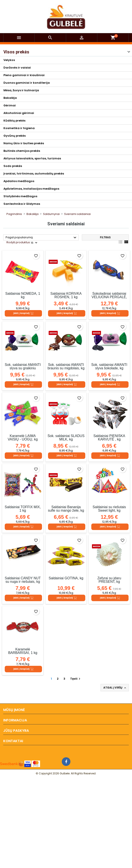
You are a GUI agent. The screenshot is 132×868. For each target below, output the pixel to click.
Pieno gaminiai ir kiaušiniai (24, 75)
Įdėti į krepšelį (23, 313)
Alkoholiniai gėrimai (19, 113)
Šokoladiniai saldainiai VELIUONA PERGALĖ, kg (109, 297)
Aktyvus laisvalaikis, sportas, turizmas (32, 158)
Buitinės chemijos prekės (22, 151)
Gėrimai (10, 105)
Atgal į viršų (115, 688)
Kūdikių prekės (14, 121)
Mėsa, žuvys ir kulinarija (21, 90)
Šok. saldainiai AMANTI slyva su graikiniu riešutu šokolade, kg (23, 368)
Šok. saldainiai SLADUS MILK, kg (66, 438)
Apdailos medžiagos (19, 181)
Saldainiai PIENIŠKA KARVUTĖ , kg (109, 438)
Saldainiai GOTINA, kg (66, 578)
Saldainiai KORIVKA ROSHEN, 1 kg (66, 295)
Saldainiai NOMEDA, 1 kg (23, 295)
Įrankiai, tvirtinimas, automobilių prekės (34, 174)
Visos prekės (16, 52)
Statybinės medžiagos (20, 196)
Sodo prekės (13, 166)
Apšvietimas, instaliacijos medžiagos (31, 189)
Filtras (105, 237)
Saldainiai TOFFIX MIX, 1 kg (23, 509)
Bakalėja (10, 98)
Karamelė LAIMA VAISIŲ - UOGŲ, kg (23, 438)
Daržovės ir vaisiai (17, 68)
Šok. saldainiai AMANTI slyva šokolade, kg (109, 366)
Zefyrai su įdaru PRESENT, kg (109, 580)
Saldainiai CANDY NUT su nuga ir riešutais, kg (23, 580)
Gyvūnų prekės (15, 136)
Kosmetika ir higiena (19, 128)
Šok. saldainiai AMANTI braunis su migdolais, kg (66, 366)
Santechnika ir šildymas (22, 204)
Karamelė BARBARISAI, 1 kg (23, 651)
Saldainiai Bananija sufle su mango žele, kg (66, 509)
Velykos (9, 60)
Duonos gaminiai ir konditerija (27, 83)
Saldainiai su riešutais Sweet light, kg (109, 509)
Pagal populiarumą (42, 238)
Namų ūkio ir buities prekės (24, 143)
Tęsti (76, 679)
